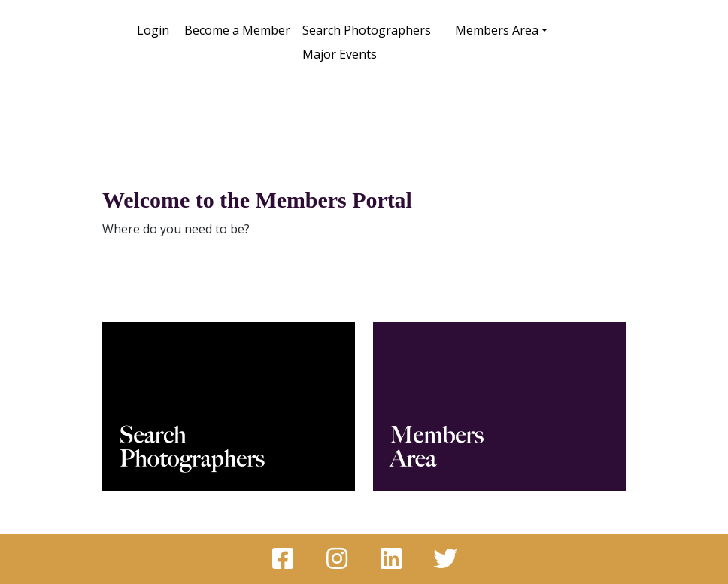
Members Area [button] (497, 30)
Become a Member (237, 30)
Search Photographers (367, 30)
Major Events (340, 54)
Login (153, 30)
